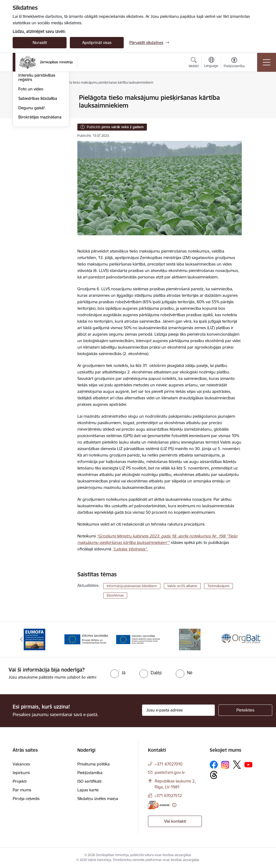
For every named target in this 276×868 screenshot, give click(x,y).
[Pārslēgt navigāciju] (267, 62)
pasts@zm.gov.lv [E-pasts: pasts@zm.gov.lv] (170, 772)
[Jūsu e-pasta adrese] (178, 710)
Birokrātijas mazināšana (40, 182)
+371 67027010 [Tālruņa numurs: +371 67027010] (169, 764)
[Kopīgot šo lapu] (256, 109)
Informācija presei (35, 130)
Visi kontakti (175, 821)
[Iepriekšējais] (22, 639)
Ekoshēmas (115, 595)
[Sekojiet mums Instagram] (225, 765)
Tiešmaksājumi (218, 586)
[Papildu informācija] (174, 805)
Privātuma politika (94, 764)
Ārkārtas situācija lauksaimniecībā (34, 119)
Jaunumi (26, 107)
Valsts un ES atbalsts (182, 586)
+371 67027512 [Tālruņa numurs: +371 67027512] (168, 796)
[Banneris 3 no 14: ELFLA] (138, 639)
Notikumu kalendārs (37, 98)
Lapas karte (88, 790)
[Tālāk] (254, 639)
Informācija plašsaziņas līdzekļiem (132, 586)
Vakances (21, 764)
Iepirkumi (21, 773)
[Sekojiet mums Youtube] (249, 764)
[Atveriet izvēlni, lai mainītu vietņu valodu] (211, 63)
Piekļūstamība (90, 773)
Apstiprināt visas (97, 42)
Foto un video (31, 153)
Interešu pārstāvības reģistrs (37, 142)
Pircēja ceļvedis (26, 799)
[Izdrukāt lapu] (256, 95)
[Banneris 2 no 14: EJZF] (86, 639)
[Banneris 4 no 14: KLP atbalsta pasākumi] (190, 639)
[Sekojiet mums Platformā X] (237, 765)
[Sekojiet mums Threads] (214, 775)
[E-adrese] (159, 805)
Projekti (20, 781)
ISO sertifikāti (89, 781)
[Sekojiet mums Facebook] (214, 765)
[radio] (118, 673)
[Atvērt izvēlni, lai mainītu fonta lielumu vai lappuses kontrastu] (234, 63)
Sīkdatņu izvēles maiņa (98, 799)
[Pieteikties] (245, 710)
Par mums (22, 790)
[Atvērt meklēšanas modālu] (194, 63)
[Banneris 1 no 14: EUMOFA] (34, 639)
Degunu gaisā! (32, 172)
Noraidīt (40, 42)
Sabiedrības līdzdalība (38, 163)
